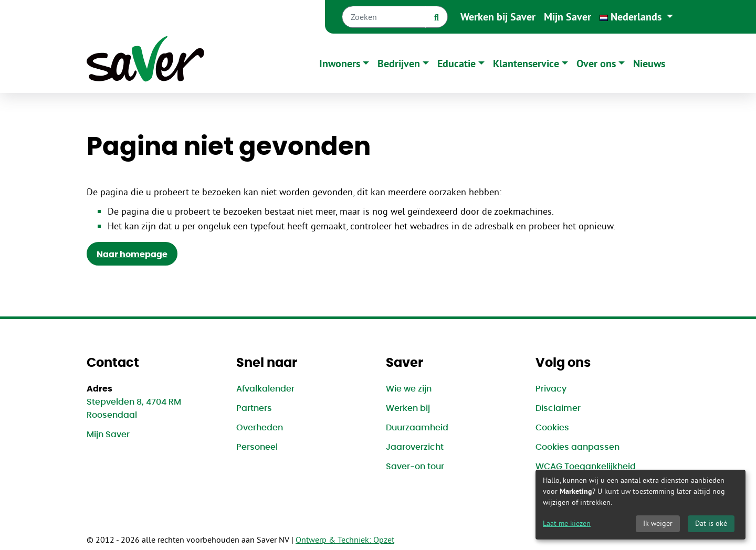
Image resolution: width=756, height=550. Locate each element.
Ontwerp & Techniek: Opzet (345, 540)
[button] (636, 17)
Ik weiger (658, 523)
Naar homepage (132, 255)
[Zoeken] (384, 17)
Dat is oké (711, 523)
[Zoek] (437, 17)
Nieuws (649, 64)
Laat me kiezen (567, 523)
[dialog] (640, 505)
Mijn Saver (568, 17)
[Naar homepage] (145, 63)
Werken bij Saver (498, 17)
